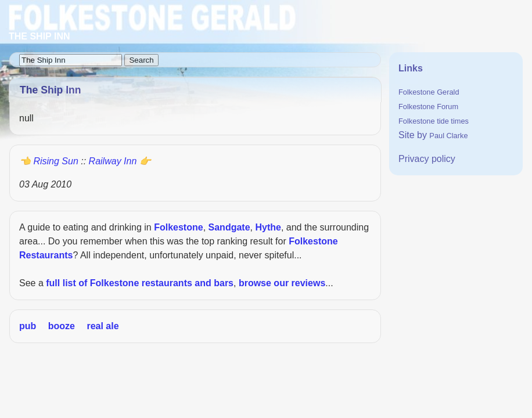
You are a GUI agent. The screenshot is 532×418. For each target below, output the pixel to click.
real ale (103, 326)
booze (62, 326)
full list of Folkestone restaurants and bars (140, 283)
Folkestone (178, 227)
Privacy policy (427, 159)
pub (28, 326)
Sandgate (229, 227)
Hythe (268, 227)
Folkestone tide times (434, 121)
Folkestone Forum (428, 107)
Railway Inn (113, 161)
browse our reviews (282, 283)
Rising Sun (55, 161)
